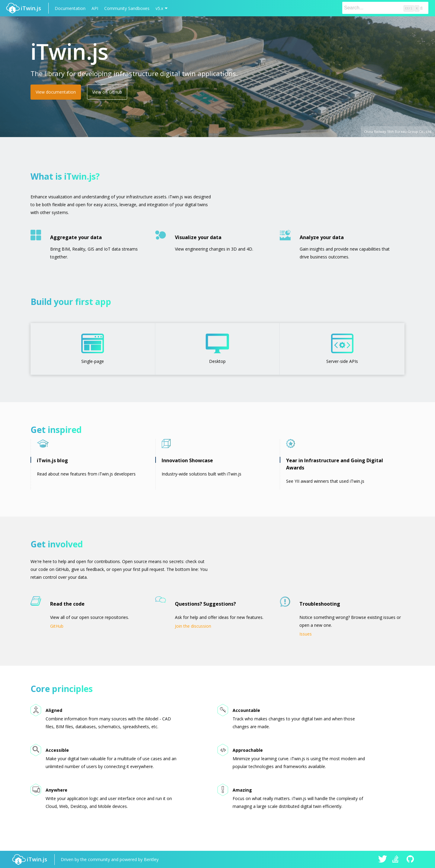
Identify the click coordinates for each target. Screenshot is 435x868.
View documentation (56, 92)
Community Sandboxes (127, 8)
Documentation (70, 8)
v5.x (159, 8)
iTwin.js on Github (411, 860)
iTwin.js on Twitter (383, 860)
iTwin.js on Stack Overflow (397, 860)
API (95, 8)
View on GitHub (107, 92)
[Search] (385, 8)
